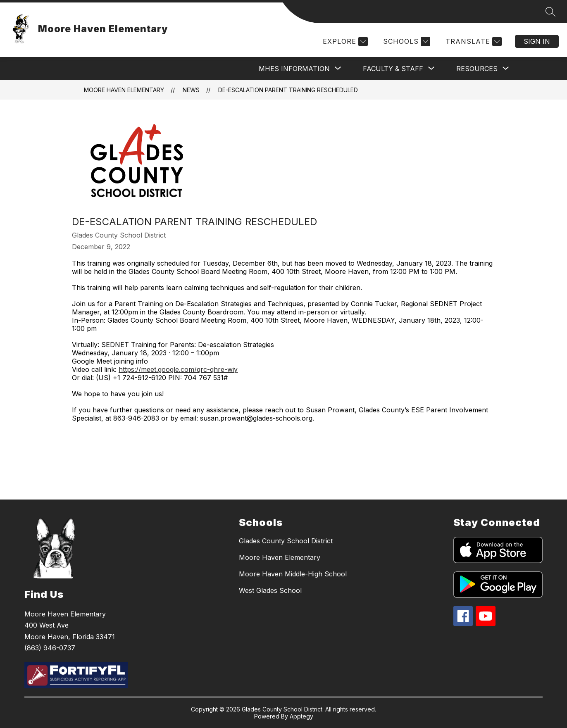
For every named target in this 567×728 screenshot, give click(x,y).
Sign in (537, 41)
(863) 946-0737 (50, 648)
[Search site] (550, 12)
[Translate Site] (473, 42)
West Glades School (270, 590)
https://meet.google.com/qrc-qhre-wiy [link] (178, 369)
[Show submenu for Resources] (477, 69)
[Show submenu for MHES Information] (294, 69)
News (191, 90)
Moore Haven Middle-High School (293, 574)
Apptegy (301, 716)
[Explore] (344, 42)
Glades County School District (286, 541)
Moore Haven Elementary (124, 90)
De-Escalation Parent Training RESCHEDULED (288, 90)
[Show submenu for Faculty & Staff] (393, 69)
